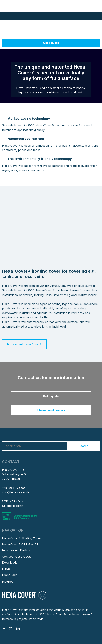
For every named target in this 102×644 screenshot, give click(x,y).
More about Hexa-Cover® (24, 344)
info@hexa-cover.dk (16, 492)
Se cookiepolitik (13, 506)
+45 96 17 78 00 (13, 488)
